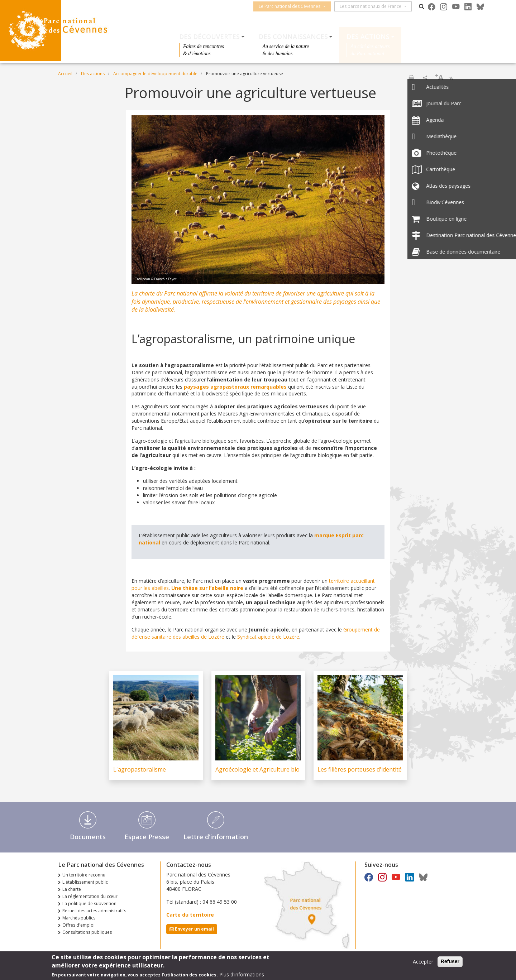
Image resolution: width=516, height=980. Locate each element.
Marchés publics (79, 918)
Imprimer (411, 77)
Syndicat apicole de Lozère (268, 637)
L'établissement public (85, 882)
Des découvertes (209, 37)
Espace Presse (147, 837)
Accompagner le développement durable (155, 74)
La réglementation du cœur (90, 896)
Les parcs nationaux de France (374, 6)
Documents (88, 837)
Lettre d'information (216, 837)
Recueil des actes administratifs (94, 911)
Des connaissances (293, 37)
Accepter (423, 962)
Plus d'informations (242, 974)
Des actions (368, 37)
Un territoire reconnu (84, 875)
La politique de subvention (89, 904)
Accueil (65, 74)
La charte (72, 889)
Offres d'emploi (78, 925)
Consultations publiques (87, 932)
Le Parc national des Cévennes (293, 6)
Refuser (450, 961)
